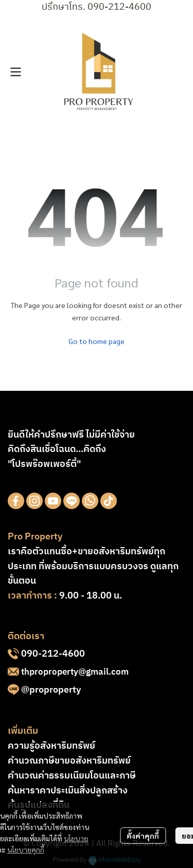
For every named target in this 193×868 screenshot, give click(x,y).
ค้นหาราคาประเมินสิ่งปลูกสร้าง (68, 791)
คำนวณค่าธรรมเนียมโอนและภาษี (72, 776)
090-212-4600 (53, 654)
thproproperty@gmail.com (75, 672)
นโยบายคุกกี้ (26, 849)
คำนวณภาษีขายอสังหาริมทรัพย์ (69, 761)
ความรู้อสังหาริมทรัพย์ (51, 746)
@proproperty (51, 690)
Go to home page (97, 341)
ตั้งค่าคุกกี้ (143, 836)
